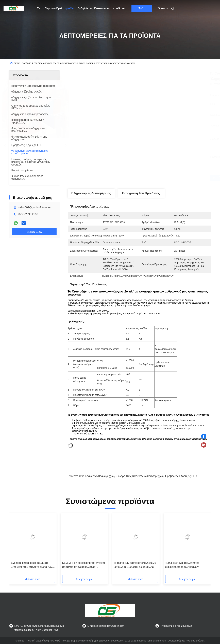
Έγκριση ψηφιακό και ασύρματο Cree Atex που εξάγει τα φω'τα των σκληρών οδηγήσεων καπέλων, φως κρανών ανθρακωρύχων (32, 565)
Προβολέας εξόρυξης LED (181, 476)
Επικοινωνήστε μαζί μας (110, 8)
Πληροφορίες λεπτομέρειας (91, 193)
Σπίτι (40, 8)
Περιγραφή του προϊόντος (141, 193)
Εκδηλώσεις (85, 8)
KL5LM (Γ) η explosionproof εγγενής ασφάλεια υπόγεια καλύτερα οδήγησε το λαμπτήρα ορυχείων (84, 565)
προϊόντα (70, 8)
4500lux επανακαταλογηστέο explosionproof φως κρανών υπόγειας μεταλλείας (182, 565)
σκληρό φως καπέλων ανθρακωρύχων (140, 476)
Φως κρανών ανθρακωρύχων (96, 476)
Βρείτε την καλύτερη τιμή (157, 178)
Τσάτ (142, 8)
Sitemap (20, 641)
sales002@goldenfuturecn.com (37, 207)
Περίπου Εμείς (54, 8)
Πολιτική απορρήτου (37, 641)
